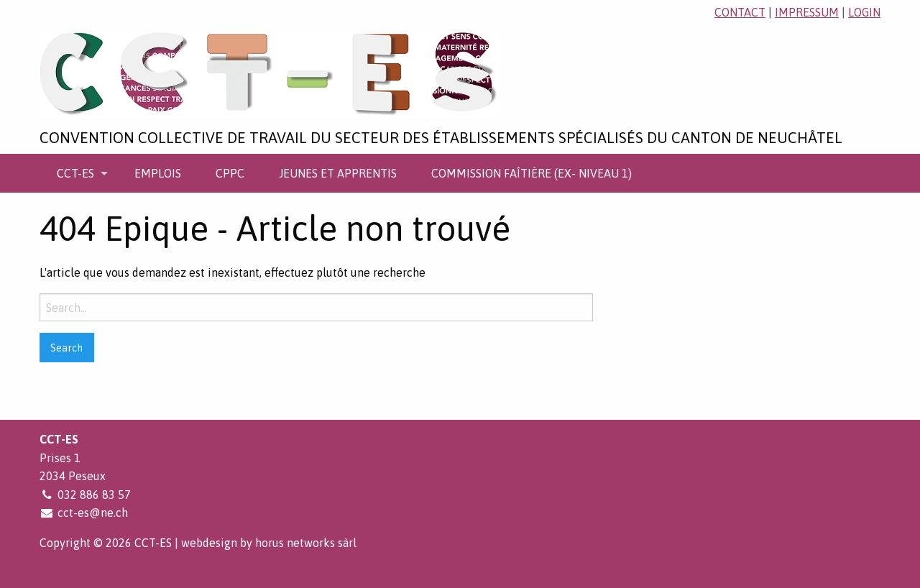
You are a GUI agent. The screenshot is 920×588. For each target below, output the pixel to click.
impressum (807, 12)
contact (740, 12)
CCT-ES (75, 173)
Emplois (158, 173)
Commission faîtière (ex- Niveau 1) (532, 173)
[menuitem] (78, 173)
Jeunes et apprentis (338, 173)
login (864, 12)
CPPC (230, 173)
